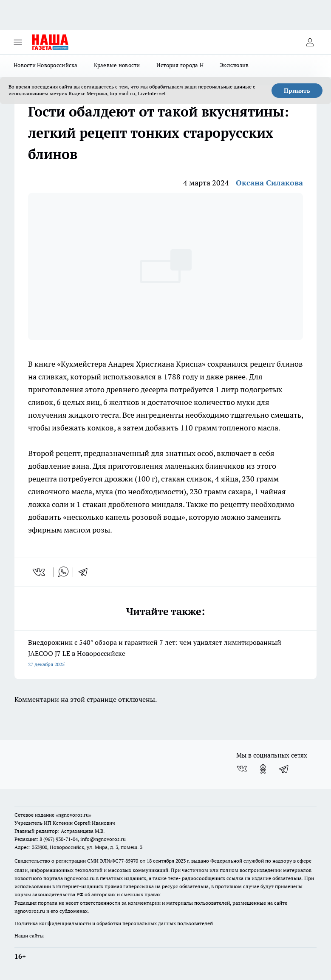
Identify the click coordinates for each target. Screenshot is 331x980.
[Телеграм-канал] (284, 769)
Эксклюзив (234, 65)
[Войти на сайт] (310, 42)
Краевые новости (117, 65)
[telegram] (86, 572)
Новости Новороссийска (46, 65)
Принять (297, 91)
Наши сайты (29, 936)
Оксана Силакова (269, 183)
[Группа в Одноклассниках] (263, 769)
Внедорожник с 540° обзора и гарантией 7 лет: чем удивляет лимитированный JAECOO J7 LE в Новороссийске (165, 654)
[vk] (40, 572)
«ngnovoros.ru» (74, 815)
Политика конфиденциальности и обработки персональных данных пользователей (114, 923)
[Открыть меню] (18, 42)
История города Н (180, 65)
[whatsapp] (63, 572)
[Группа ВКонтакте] (242, 769)
